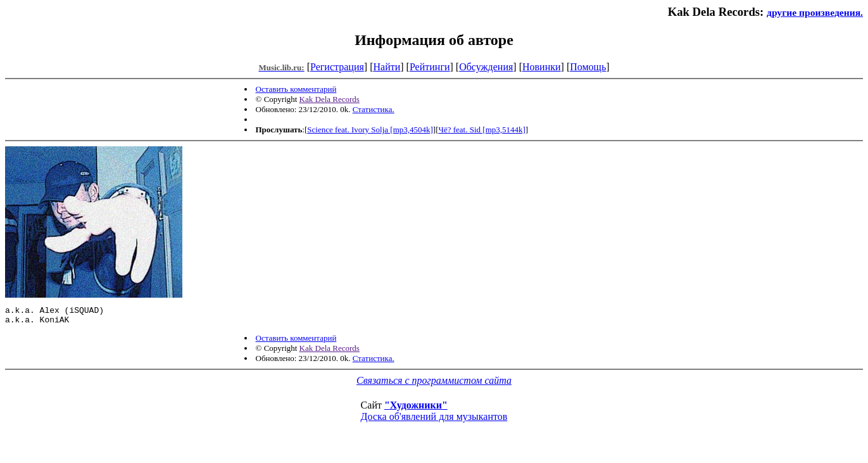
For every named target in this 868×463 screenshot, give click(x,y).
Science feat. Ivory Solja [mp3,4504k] (370, 130)
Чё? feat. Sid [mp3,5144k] (482, 130)
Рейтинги (430, 67)
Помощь (588, 67)
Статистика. (374, 109)
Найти (387, 67)
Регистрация (337, 67)
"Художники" (416, 409)
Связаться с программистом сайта (434, 384)
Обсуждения (486, 67)
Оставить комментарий (296, 89)
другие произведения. (815, 12)
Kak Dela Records (330, 99)
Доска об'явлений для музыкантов (434, 420)
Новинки (542, 67)
